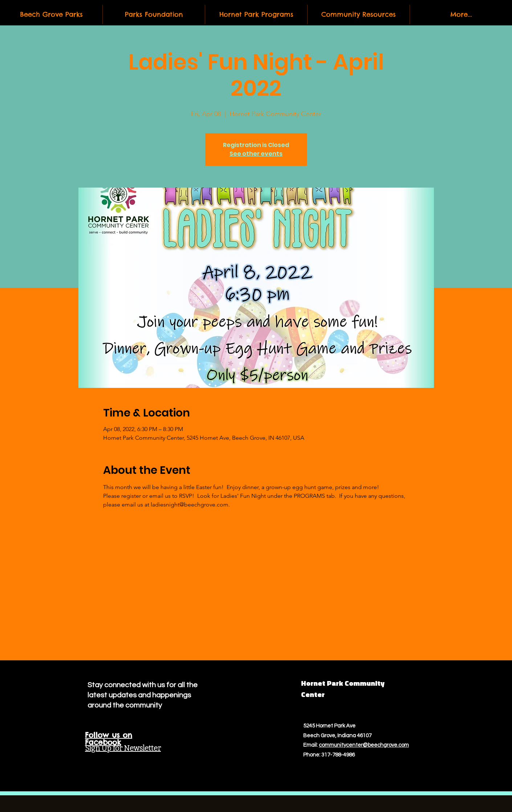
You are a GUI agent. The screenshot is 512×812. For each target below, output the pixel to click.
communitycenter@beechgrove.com (364, 745)
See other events (256, 154)
